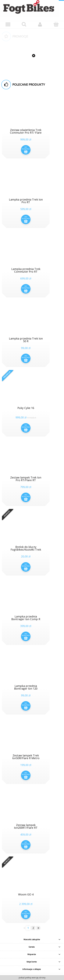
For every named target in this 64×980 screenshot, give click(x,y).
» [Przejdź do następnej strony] (38, 928)
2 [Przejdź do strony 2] (33, 928)
